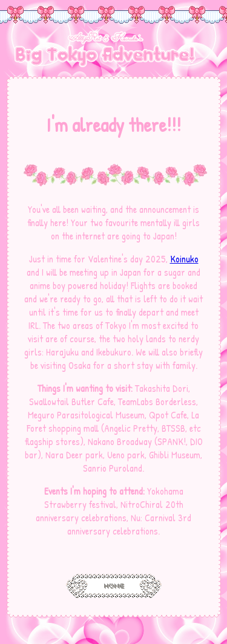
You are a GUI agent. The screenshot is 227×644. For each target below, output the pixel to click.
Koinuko (184, 259)
